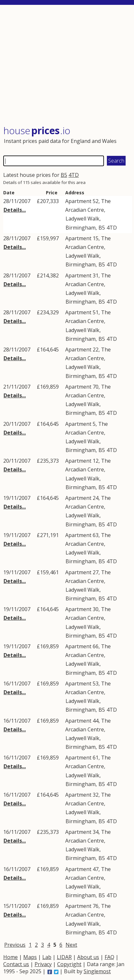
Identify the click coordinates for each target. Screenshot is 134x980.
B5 (64, 175)
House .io (37, 130)
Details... (15, 210)
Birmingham (81, 228)
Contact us (16, 964)
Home (10, 957)
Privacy (43, 964)
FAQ (109, 957)
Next (71, 945)
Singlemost (97, 971)
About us (88, 957)
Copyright (69, 964)
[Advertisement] (68, 66)
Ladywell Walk (82, 219)
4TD (74, 175)
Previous (15, 945)
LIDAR (64, 957)
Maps (30, 957)
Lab (47, 957)
